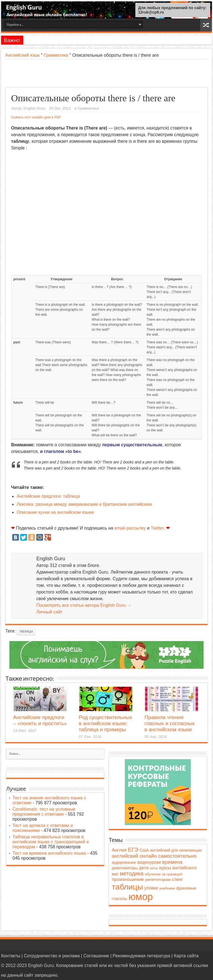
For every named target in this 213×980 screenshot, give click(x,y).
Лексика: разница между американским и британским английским (84, 504)
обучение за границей (164, 874)
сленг (177, 879)
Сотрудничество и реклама (52, 956)
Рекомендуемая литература (141, 956)
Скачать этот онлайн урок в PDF (36, 117)
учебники (167, 888)
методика (132, 873)
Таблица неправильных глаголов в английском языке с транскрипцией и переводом (51, 842)
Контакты (11, 956)
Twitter (157, 528)
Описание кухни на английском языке (55, 512)
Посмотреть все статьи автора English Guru (84, 605)
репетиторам (158, 879)
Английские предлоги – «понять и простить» (40, 720)
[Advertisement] (106, 73)
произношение (128, 879)
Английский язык (22, 55)
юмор (141, 897)
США (144, 850)
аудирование (124, 862)
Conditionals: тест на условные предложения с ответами (44, 812)
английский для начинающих (176, 850)
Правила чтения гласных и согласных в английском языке (170, 723)
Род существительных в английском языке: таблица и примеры (105, 723)
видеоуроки (149, 862)
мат (115, 874)
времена (172, 862)
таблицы (26, 632)
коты (154, 868)
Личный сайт (50, 612)
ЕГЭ (133, 850)
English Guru (35, 108)
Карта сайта (186, 956)
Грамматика (56, 55)
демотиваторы (125, 868)
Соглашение (96, 956)
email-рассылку (130, 528)
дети (144, 868)
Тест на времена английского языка (49, 853)
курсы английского (178, 868)
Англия (119, 850)
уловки (151, 888)
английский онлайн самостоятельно (154, 856)
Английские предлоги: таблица (48, 496)
